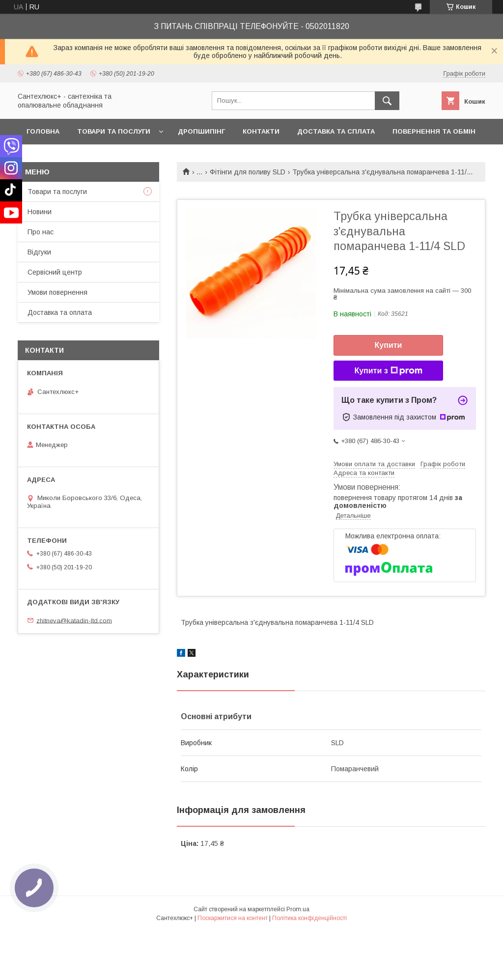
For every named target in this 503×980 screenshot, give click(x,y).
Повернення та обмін (434, 131)
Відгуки (39, 252)
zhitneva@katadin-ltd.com (74, 620)
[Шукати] (387, 101)
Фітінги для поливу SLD (248, 172)
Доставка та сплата (336, 131)
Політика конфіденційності (309, 918)
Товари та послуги (114, 131)
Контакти (261, 131)
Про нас (41, 232)
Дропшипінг (201, 131)
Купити (389, 345)
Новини (40, 212)
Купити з (388, 371)
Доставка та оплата (60, 312)
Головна (43, 131)
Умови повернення (57, 292)
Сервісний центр (55, 272)
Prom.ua (298, 909)
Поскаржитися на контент (233, 918)
